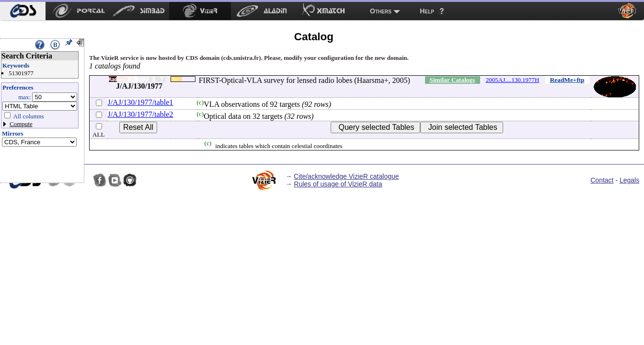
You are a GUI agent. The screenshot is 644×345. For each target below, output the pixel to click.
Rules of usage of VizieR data (338, 184)
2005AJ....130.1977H (513, 80)
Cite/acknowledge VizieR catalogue (346, 176)
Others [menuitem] (381, 11)
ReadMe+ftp (567, 80)
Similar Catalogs (452, 80)
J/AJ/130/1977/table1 (140, 102)
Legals (629, 180)
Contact (602, 180)
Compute (21, 124)
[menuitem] (23, 11)
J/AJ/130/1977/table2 (140, 114)
